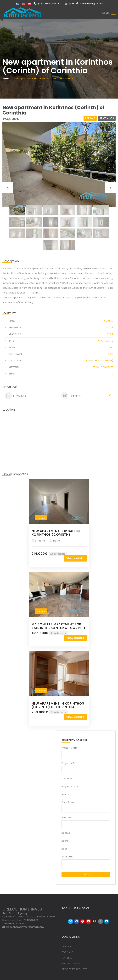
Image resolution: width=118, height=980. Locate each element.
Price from (68, 802)
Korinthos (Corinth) (100, 361)
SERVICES (67, 946)
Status (66, 794)
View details (75, 558)
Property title (69, 748)
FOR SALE (67, 952)
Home (6, 79)
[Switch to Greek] (17, 4)
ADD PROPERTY (71, 963)
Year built (67, 857)
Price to (66, 818)
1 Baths (55, 541)
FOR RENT (68, 958)
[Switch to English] (23, 4)
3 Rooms (39, 541)
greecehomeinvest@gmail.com (85, 3)
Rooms (66, 833)
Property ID (68, 763)
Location (67, 779)
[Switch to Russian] (30, 4)
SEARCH (86, 874)
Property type (70, 786)
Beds (65, 849)
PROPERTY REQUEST (74, 969)
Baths (65, 841)
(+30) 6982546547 (47, 3)
